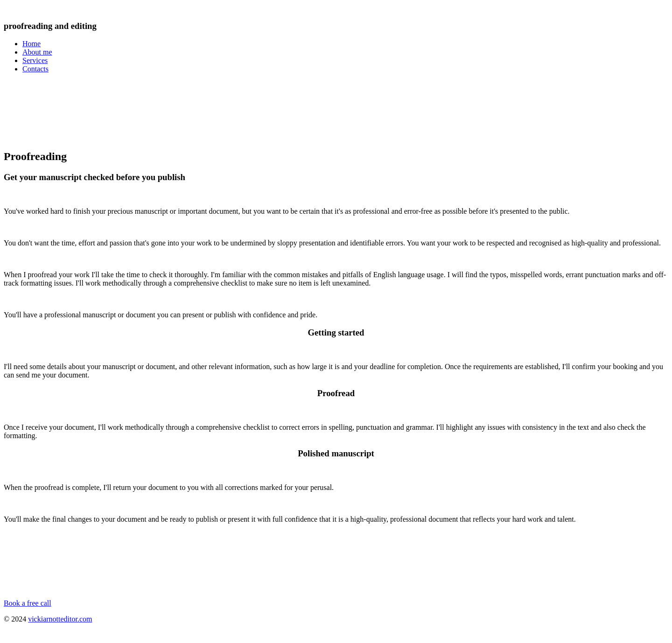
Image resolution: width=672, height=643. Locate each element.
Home (31, 44)
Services (35, 60)
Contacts (35, 69)
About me (37, 52)
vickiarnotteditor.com (60, 619)
